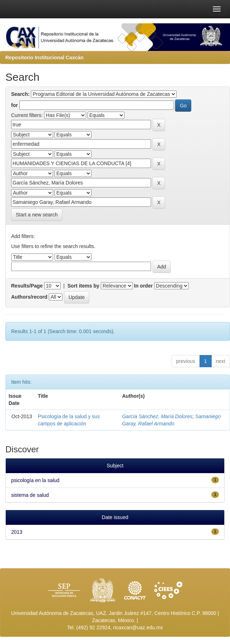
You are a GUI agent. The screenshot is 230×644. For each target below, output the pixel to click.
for (15, 105)
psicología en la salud (35, 480)
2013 (17, 532)
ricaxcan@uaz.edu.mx (138, 627)
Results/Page (27, 286)
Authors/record (29, 297)
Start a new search (37, 215)
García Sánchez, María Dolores (157, 416)
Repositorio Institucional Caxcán (44, 57)
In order (144, 286)
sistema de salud (30, 495)
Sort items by (83, 286)
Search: (20, 94)
